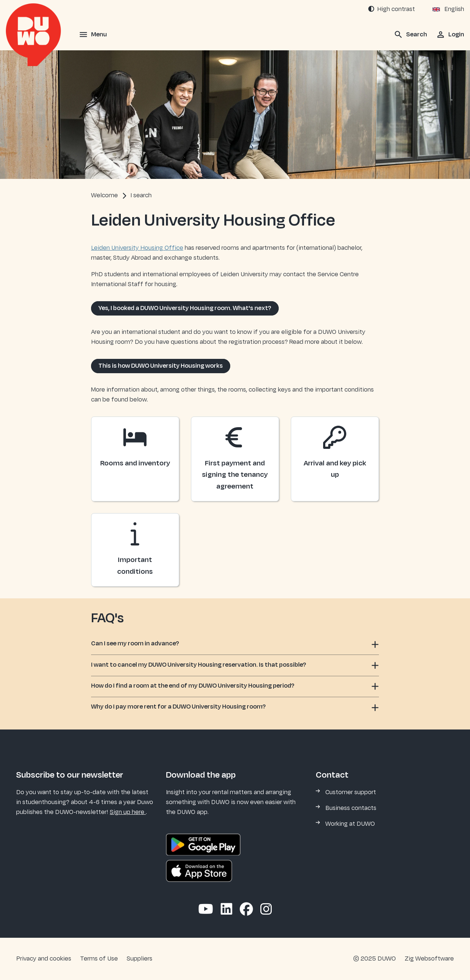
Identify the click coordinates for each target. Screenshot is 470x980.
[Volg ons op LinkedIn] (227, 910)
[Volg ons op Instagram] (266, 910)
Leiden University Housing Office (137, 248)
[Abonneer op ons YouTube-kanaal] (206, 910)
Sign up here (128, 812)
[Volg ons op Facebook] (246, 910)
